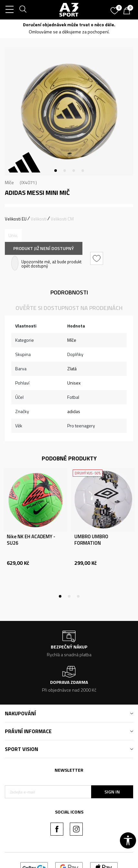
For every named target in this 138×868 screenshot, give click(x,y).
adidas (74, 411)
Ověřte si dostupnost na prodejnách (69, 308)
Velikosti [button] (39, 219)
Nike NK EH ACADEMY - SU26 (31, 540)
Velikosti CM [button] (62, 219)
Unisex (74, 383)
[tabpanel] (69, 111)
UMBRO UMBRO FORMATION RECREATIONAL (91, 543)
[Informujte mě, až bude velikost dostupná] (13, 235)
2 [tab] (65, 171)
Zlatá (72, 369)
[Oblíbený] (115, 8)
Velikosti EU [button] (16, 219)
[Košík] (128, 11)
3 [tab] (74, 171)
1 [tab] (56, 171)
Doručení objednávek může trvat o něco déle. (69, 24)
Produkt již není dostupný (44, 248)
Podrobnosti (69, 292)
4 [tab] (83, 171)
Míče (9, 182)
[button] (97, 258)
